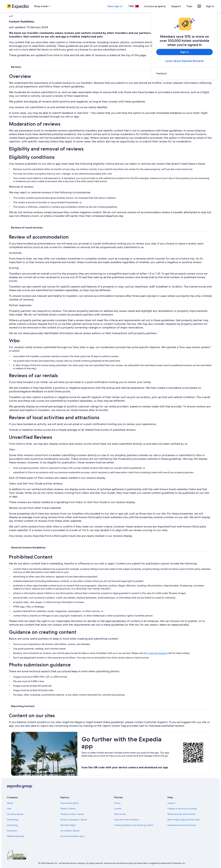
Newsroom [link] (12, 831)
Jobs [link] (9, 809)
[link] (184, 73)
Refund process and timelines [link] (181, 814)
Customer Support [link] (158, 653)
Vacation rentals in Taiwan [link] (72, 814)
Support (176, 6)
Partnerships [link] (13, 820)
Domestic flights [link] (68, 825)
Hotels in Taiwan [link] (68, 809)
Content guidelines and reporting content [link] (134, 825)
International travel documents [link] (182, 825)
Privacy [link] (117, 803)
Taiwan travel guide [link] (69, 803)
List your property (155, 6)
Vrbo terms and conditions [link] (126, 820)
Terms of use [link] (120, 814)
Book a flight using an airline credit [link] (184, 820)
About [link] (10, 803)
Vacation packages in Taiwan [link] (74, 820)
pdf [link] (11, 16)
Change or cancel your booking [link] (182, 809)
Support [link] (171, 803)
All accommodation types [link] (72, 836)
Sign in (210, 6)
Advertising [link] (12, 825)
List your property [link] (15, 814)
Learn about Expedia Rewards (185, 61)
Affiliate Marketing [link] (16, 836)
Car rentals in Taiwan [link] (70, 831)
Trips (189, 6)
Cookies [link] (118, 809)
